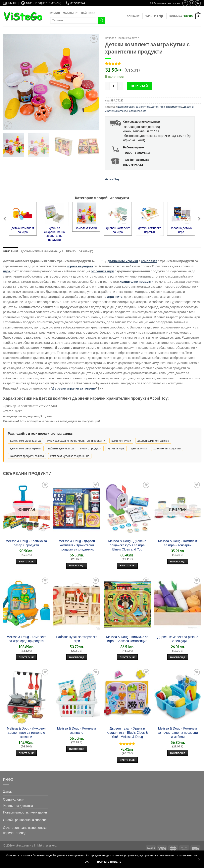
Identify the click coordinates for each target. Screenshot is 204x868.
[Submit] (101, 20)
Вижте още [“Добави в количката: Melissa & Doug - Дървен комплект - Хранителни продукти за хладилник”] (77, 566)
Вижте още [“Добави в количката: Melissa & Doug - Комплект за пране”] (77, 749)
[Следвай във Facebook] (185, 3)
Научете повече (109, 862)
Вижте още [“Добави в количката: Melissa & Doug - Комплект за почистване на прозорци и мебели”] (178, 753)
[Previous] (5, 219)
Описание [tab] (11, 251)
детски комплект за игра (23, 230)
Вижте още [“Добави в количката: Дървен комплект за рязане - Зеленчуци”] (178, 657)
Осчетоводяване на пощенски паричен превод (25, 830)
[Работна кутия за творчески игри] (77, 604)
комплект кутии (86, 228)
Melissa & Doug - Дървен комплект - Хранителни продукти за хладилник (77, 545)
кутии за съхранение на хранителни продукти (54, 234)
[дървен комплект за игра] (118, 213)
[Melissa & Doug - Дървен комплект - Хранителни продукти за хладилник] (77, 509)
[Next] (199, 219)
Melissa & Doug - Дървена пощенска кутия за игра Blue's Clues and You (127, 545)
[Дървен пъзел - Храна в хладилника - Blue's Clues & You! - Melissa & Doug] (127, 696)
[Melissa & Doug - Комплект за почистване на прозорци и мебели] (178, 696)
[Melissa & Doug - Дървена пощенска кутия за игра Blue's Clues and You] (127, 509)
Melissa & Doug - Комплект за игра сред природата (26, 639)
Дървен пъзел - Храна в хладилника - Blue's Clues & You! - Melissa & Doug (127, 733)
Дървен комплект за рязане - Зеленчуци (178, 639)
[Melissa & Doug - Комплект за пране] (77, 696)
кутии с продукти (91, 448)
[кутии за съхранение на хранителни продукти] (54, 213)
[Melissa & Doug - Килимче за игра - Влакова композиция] (127, 604)
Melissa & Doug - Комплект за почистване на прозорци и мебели (178, 733)
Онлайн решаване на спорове (25, 820)
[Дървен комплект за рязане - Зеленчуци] (178, 604)
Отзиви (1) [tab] (86, 251)
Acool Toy (112, 179)
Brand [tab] (71, 251)
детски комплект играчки (149, 230)
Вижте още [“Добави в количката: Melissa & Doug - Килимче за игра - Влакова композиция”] (127, 657)
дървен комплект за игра (118, 230)
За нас (8, 792)
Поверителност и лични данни (25, 812)
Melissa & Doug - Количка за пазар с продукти (26, 543)
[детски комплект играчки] (150, 213)
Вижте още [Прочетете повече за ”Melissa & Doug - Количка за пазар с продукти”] (26, 562)
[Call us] (198, 3)
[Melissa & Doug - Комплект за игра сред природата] (26, 604)
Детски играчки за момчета (167, 107)
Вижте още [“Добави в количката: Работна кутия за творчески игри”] (77, 657)
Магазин (70, 13)
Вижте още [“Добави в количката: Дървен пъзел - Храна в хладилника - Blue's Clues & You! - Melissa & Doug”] (127, 760)
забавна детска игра (181, 230)
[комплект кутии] (86, 213)
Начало (54, 13)
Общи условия (14, 799)
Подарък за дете (127, 38)
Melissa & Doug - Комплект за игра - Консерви (178, 543)
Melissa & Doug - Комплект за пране (77, 731)
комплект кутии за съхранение (70, 456)
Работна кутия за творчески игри (77, 639)
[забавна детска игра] (181, 213)
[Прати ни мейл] (192, 3)
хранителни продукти (167, 448)
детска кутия (139, 448)
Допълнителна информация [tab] (42, 251)
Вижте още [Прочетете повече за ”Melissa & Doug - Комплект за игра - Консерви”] (178, 562)
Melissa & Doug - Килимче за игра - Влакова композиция (127, 639)
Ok (87, 862)
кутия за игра (116, 448)
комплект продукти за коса (27, 456)
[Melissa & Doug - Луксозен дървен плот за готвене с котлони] (26, 696)
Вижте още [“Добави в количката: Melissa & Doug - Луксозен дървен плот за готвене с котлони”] (26, 753)
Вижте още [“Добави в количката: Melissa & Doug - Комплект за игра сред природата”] (26, 657)
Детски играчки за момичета (134, 107)
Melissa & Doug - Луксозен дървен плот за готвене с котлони (26, 733)
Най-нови (88, 13)
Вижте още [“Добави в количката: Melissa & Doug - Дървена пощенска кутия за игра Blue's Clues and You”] (127, 566)
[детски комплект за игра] (23, 213)
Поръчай (139, 86)
